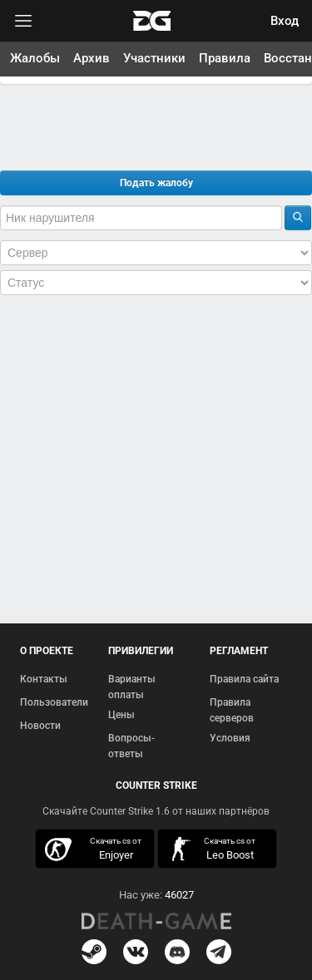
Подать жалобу (156, 183)
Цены (121, 715)
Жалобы (35, 58)
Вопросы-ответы (131, 746)
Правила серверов (232, 711)
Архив (92, 58)
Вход (285, 21)
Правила (225, 58)
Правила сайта (244, 679)
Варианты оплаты (132, 687)
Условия (230, 738)
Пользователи (54, 702)
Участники (154, 58)
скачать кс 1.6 (213, 849)
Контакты (44, 679)
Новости (40, 726)
